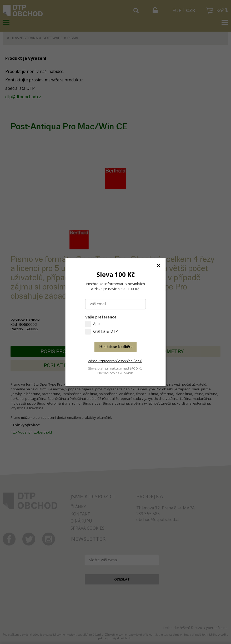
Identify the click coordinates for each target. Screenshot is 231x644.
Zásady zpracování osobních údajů (115, 361)
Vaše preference (101, 317)
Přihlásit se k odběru (116, 347)
